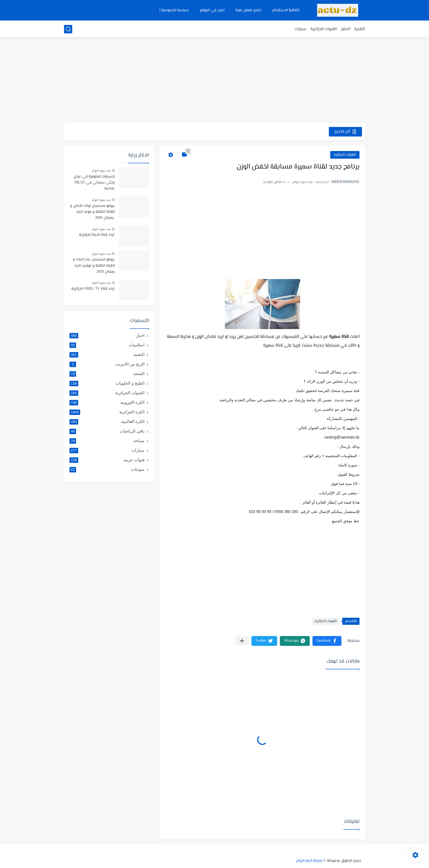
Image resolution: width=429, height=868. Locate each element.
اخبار (107, 335)
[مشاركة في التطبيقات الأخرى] (242, 641)
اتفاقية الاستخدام (286, 10)
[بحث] (68, 29)
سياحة (107, 441)
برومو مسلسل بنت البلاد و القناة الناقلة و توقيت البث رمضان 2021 (94, 266)
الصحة (107, 374)
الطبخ (346, 29)
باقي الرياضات (107, 431)
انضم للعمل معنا (248, 10)
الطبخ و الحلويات (107, 383)
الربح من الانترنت (107, 364)
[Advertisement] (215, 81)
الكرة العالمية (107, 422)
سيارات (301, 29)
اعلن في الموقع (212, 10)
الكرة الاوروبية (107, 402)
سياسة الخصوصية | (174, 10)
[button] (327, 641)
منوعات (107, 469)
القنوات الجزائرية (324, 29)
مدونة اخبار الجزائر (309, 861)
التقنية (360, 29)
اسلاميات (107, 345)
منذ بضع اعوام (101, 170)
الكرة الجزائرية (107, 412)
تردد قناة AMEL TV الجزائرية (93, 289)
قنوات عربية (107, 460)
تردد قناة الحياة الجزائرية (97, 235)
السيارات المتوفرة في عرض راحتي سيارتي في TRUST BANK (94, 183)
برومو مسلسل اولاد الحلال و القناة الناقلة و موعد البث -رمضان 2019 (92, 212)
